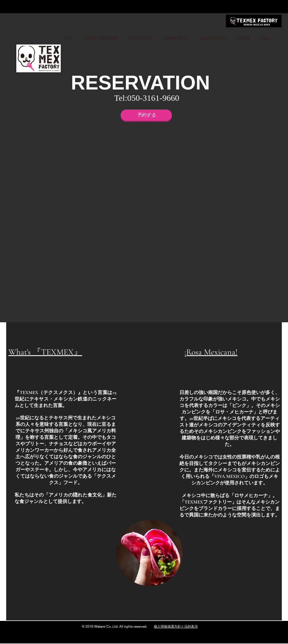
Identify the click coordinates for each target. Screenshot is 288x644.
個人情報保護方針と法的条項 (176, 626)
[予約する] (146, 115)
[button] (149, 224)
